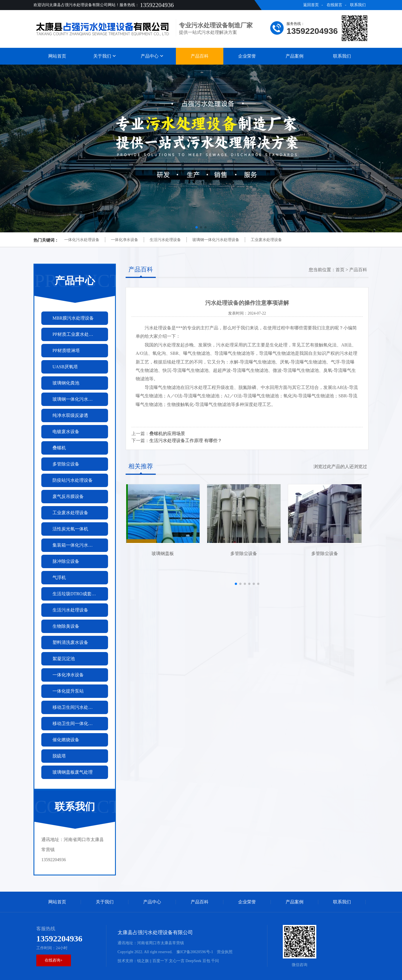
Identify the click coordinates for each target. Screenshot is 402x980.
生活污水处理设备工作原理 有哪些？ (186, 441)
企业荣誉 (247, 56)
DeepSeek (194, 961)
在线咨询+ (54, 960)
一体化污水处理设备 (82, 240)
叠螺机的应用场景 (167, 434)
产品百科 (200, 56)
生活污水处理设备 (165, 240)
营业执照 (225, 952)
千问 (215, 961)
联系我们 (358, 5)
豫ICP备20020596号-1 (195, 952)
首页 (340, 270)
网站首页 (57, 56)
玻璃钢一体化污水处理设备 (216, 240)
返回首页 (311, 5)
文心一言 (177, 961)
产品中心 (152, 56)
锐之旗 (143, 961)
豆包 (206, 961)
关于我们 (105, 56)
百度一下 (160, 961)
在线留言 (334, 5)
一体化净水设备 (125, 240)
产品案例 (295, 56)
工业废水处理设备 (266, 240)
